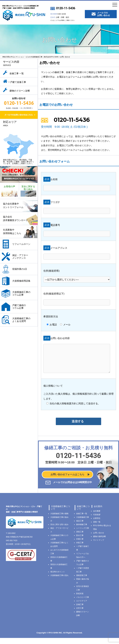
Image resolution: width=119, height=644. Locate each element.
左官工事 (80, 614)
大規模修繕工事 (83, 523)
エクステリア (82, 607)
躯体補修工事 (82, 531)
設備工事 (80, 611)
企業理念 (97, 524)
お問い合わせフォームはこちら (67, 480)
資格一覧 (97, 528)
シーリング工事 (83, 534)
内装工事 (80, 549)
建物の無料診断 (99, 542)
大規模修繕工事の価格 (59, 520)
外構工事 (80, 545)
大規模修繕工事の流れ (59, 581)
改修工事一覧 (82, 520)
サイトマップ (99, 546)
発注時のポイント (58, 578)
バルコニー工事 (83, 603)
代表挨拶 (97, 521)
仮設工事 (80, 527)
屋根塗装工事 (82, 581)
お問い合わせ (99, 539)
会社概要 (97, 517)
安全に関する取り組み (59, 531)
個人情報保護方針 (82, 400)
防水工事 (80, 541)
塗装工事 (80, 538)
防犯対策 (80, 600)
